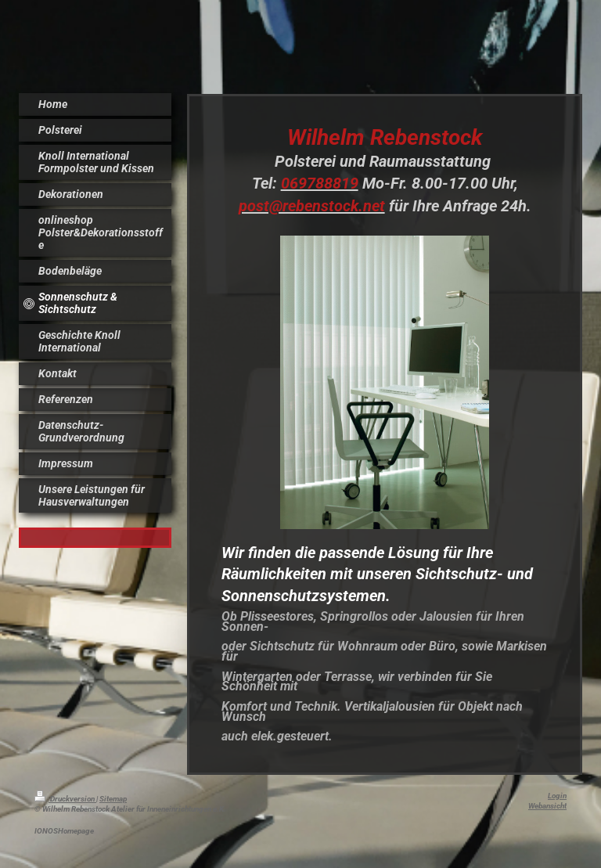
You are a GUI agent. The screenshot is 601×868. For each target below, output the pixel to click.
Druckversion (65, 799)
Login (557, 796)
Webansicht (547, 806)
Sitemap (113, 799)
